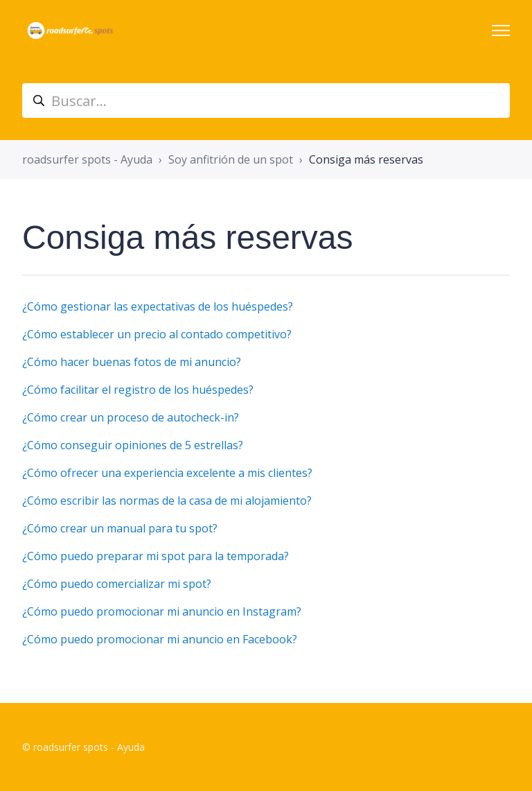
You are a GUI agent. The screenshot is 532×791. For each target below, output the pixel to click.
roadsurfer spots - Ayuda (87, 159)
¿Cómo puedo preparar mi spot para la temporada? (156, 556)
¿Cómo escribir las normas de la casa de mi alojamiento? (167, 501)
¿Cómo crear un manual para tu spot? (120, 528)
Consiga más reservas (366, 159)
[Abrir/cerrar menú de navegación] (501, 31)
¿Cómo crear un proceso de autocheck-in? (131, 417)
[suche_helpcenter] (266, 101)
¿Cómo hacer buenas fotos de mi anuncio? (132, 362)
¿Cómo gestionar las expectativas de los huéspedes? (158, 306)
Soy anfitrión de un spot (231, 159)
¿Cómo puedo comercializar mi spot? (117, 584)
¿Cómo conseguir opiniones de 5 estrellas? (133, 445)
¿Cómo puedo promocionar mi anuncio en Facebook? (160, 639)
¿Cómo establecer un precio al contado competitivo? (157, 334)
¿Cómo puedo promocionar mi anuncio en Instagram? (162, 611)
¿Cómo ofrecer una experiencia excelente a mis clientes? (167, 473)
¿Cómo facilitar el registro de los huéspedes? (138, 390)
